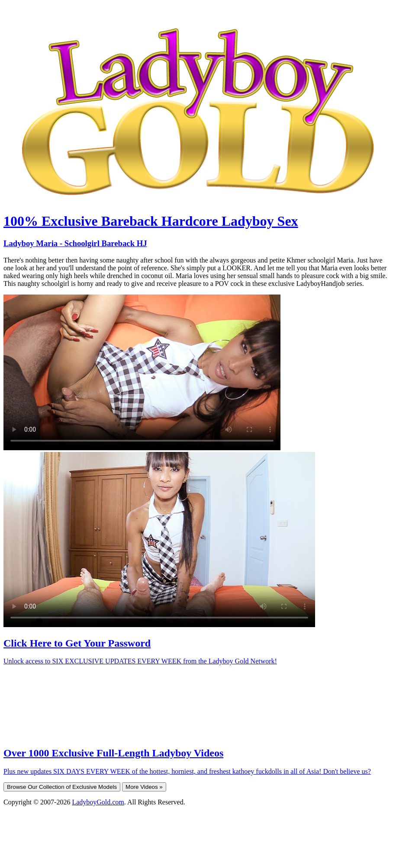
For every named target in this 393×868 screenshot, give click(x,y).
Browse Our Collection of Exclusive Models (62, 787)
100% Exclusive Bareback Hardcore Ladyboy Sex (151, 221)
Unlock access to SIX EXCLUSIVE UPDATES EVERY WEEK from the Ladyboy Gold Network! (140, 661)
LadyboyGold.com (98, 802)
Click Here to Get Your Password (77, 643)
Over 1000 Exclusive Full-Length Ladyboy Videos (113, 753)
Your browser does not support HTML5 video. (142, 372)
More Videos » (144, 787)
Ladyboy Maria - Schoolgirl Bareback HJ (75, 243)
